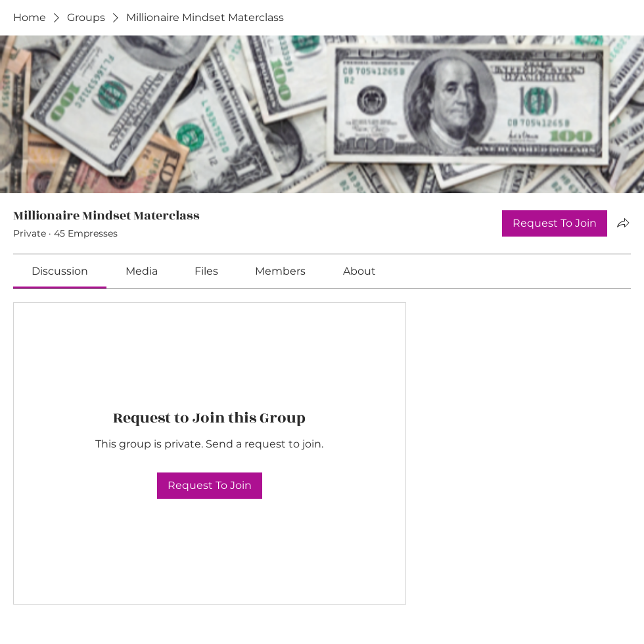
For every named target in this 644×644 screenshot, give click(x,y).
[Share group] (623, 223)
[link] (60, 271)
